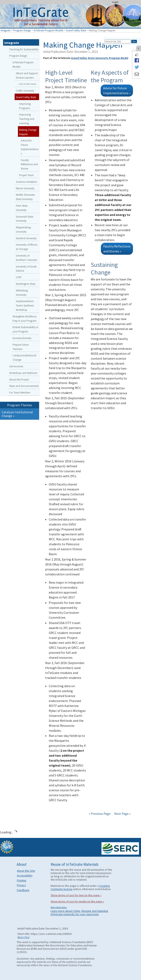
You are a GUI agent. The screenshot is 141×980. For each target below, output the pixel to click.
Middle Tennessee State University (25, 197)
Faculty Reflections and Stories (29, 164)
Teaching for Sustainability (24, 49)
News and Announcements (24, 386)
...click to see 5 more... (27, 84)
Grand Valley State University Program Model (100, 58)
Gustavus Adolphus (26, 182)
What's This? (24, 937)
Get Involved (16, 366)
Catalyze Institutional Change (24, 357)
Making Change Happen (28, 132)
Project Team (26, 175)
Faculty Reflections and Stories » (117, 249)
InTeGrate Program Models (48, 30)
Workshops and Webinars (23, 373)
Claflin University (25, 91)
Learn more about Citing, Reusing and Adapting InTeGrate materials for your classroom (79, 913)
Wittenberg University (22, 293)
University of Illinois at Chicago (27, 247)
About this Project (19, 379)
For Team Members (20, 392)
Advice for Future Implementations (30, 147)
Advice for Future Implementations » (117, 91)
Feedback (23, 890)
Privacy (21, 885)
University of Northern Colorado (27, 258)
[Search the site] (118, 41)
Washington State (26, 284)
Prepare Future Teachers (21, 347)
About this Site (26, 871)
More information (59, 907)
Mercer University (25, 188)
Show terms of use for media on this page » (77, 901)
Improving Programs (25, 106)
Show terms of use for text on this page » (76, 895)
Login (115, 2)
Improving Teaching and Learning (27, 119)
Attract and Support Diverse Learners (27, 75)
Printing (22, 880)
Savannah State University (24, 219)
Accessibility (25, 875)
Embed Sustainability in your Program (25, 329)
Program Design (22, 30)
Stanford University (26, 238)
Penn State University (22, 208)
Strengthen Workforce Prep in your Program (24, 319)
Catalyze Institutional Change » (17, 414)
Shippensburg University (23, 229)
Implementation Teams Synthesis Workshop (25, 305)
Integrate (6, 30)
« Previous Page (100, 814)
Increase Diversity (22, 338)
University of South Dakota (26, 269)
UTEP (19, 277)
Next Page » (122, 814)
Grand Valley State (76, 30)
